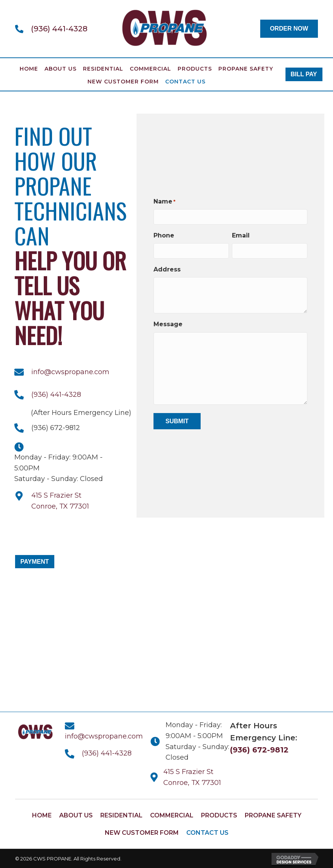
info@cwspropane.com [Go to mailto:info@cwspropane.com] (70, 372)
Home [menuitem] (29, 69)
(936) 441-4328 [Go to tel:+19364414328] (59, 29)
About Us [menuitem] (61, 69)
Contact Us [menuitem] (185, 82)
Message (168, 324)
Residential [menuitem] (103, 69)
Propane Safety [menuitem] (246, 69)
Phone (164, 235)
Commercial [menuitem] (150, 69)
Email (241, 235)
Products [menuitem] (195, 69)
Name (164, 202)
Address (167, 269)
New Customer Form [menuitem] (123, 82)
